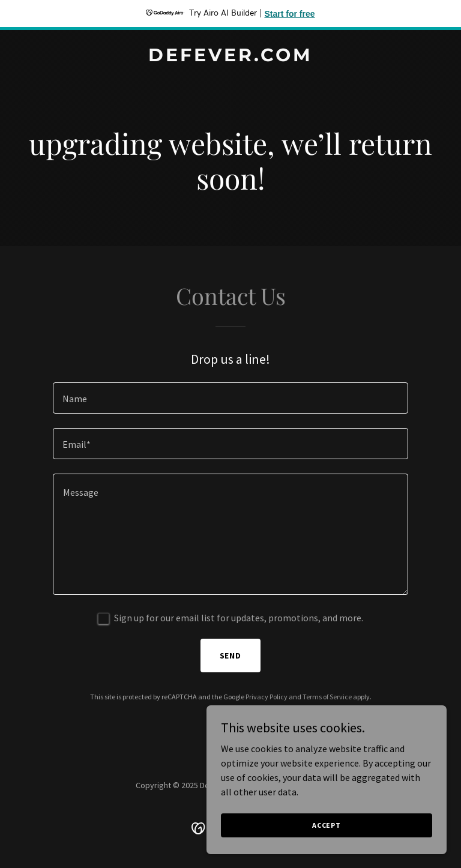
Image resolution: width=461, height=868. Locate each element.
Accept (327, 825)
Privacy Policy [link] (267, 697)
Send (231, 656)
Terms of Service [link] (327, 697)
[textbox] (230, 398)
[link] (230, 58)
